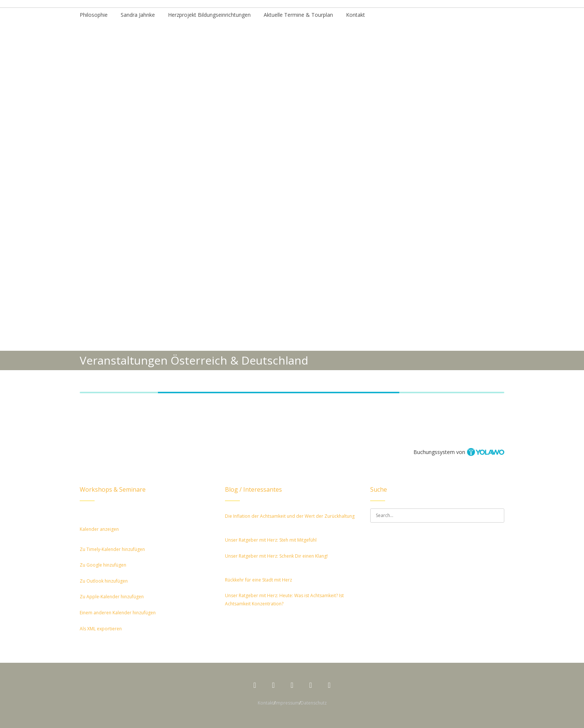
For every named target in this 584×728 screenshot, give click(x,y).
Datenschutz (314, 703)
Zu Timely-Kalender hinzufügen (112, 549)
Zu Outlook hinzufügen (104, 581)
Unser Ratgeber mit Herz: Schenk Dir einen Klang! (276, 556)
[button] (92, 537)
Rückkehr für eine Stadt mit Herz (258, 580)
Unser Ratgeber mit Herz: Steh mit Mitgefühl (271, 540)
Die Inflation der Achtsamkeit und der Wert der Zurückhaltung (290, 516)
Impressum (287, 703)
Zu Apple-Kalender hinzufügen (112, 597)
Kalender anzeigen (99, 529)
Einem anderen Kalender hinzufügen (118, 613)
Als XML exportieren (101, 629)
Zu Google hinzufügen (103, 565)
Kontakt (266, 703)
